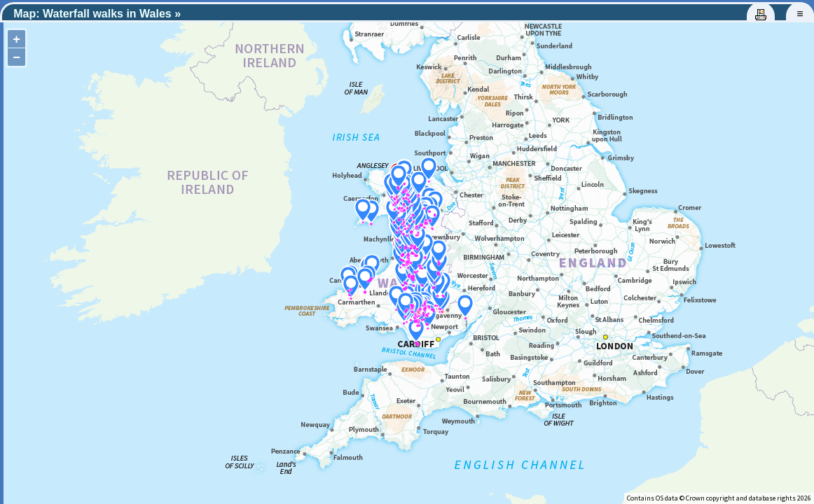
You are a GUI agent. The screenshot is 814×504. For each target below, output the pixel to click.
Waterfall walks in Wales (107, 14)
